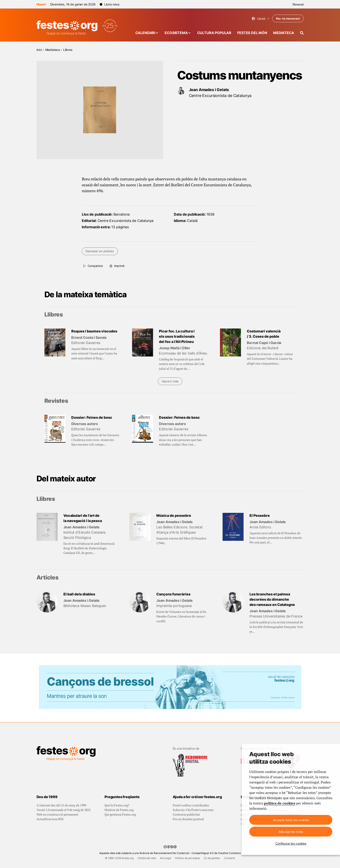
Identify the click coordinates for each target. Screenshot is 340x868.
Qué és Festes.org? (117, 805)
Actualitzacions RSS (50, 819)
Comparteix (95, 266)
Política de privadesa (188, 858)
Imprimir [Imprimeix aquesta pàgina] (120, 266)
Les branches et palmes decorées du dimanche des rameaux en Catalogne (272, 599)
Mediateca (284, 33)
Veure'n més (170, 381)
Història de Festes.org (119, 810)
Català (261, 19)
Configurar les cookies (291, 843)
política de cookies (280, 803)
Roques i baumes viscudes (94, 331)
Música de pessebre (174, 515)
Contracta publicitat (186, 814)
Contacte (229, 858)
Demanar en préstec (100, 251)
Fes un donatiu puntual (188, 819)
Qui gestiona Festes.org (120, 814)
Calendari (145, 33)
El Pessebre (260, 515)
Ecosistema (176, 33)
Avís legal (165, 858)
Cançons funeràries (173, 594)
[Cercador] (302, 33)
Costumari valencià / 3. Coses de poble (264, 334)
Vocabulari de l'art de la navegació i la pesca (83, 518)
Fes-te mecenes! (288, 18)
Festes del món (252, 33)
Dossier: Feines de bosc (92, 417)
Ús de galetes (212, 858)
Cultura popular (214, 33)
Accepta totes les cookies (291, 820)
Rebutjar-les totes (291, 832)
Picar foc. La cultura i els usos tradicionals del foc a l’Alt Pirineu (177, 336)
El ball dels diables (79, 594)
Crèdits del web (147, 858)
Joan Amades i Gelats (209, 90)
